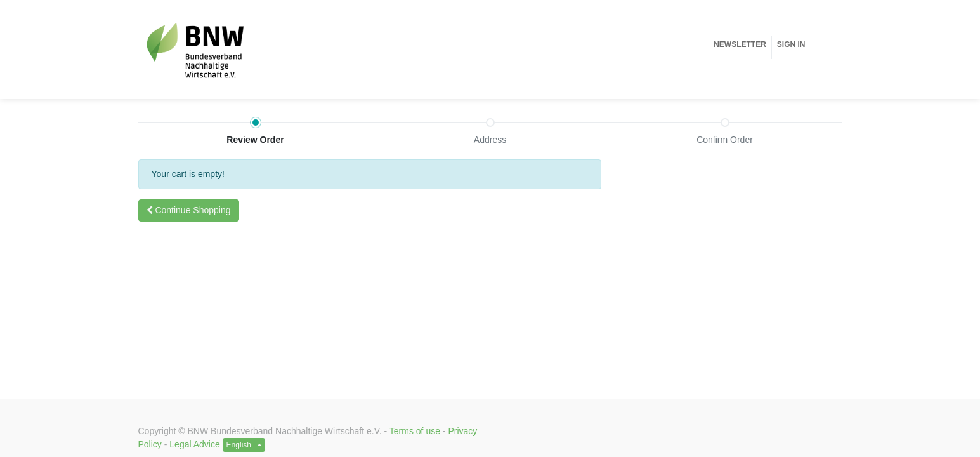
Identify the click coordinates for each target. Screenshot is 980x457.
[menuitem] (740, 44)
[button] (189, 210)
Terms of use (415, 431)
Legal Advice (194, 444)
